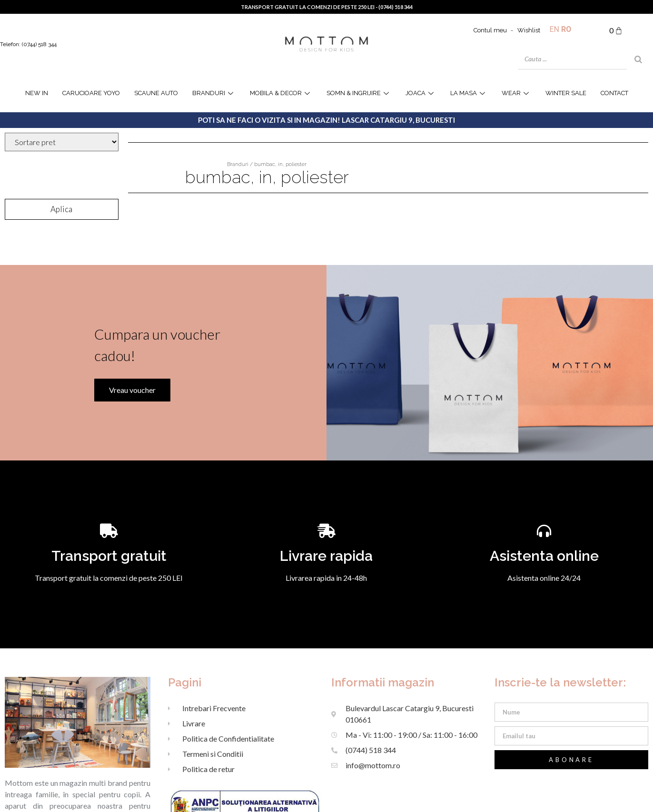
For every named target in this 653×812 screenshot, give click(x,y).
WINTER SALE (566, 93)
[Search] (638, 59)
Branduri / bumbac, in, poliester (267, 164)
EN (555, 29)
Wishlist (529, 30)
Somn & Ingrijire (359, 93)
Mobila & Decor (281, 93)
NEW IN (37, 93)
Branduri (214, 93)
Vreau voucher (129, 454)
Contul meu (490, 30)
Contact (614, 93)
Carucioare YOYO (91, 93)
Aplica (61, 209)
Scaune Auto (156, 93)
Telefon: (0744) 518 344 (28, 44)
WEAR (516, 93)
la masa (469, 93)
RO (566, 29)
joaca (421, 93)
